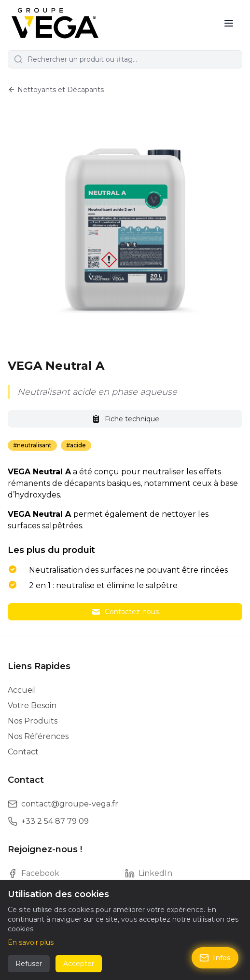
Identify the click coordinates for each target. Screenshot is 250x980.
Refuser (29, 964)
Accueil (22, 690)
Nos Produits (33, 721)
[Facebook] (66, 873)
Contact (23, 752)
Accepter (79, 964)
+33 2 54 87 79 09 (55, 821)
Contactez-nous (125, 612)
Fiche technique (125, 419)
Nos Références (38, 736)
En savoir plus (31, 942)
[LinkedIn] (184, 873)
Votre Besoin (32, 705)
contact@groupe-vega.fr (70, 804)
